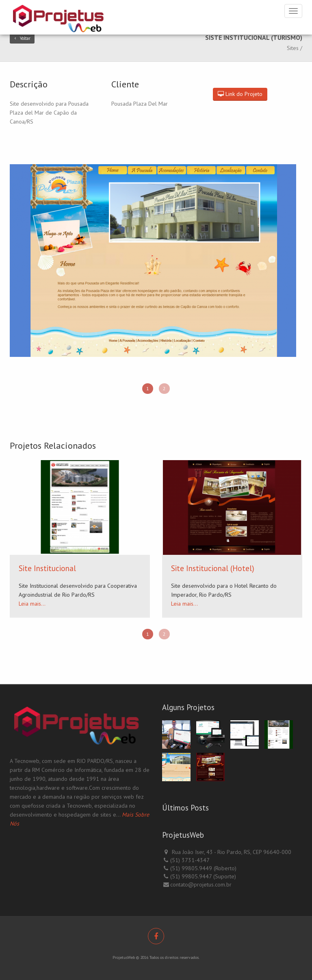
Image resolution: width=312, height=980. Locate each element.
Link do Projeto (240, 94)
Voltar (22, 38)
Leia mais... (32, 604)
